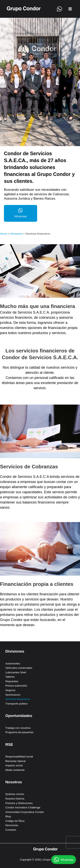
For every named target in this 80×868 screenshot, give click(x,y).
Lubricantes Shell (16, 672)
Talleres (10, 677)
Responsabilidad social (19, 757)
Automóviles (13, 664)
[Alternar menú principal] (70, 9)
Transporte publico (16, 704)
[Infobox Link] (21, 213)
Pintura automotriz (16, 686)
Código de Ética (15, 821)
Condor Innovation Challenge (23, 807)
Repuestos (12, 681)
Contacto (11, 830)
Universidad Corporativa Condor (25, 812)
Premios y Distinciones (19, 803)
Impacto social (14, 765)
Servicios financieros (18, 699)
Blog (8, 816)
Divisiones (16, 234)
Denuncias (12, 825)
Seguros (10, 690)
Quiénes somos (15, 794)
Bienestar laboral (16, 761)
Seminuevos (13, 695)
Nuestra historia (15, 799)
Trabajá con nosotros (18, 728)
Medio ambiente (15, 770)
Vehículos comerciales (19, 668)
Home (4, 234)
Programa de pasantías (19, 732)
